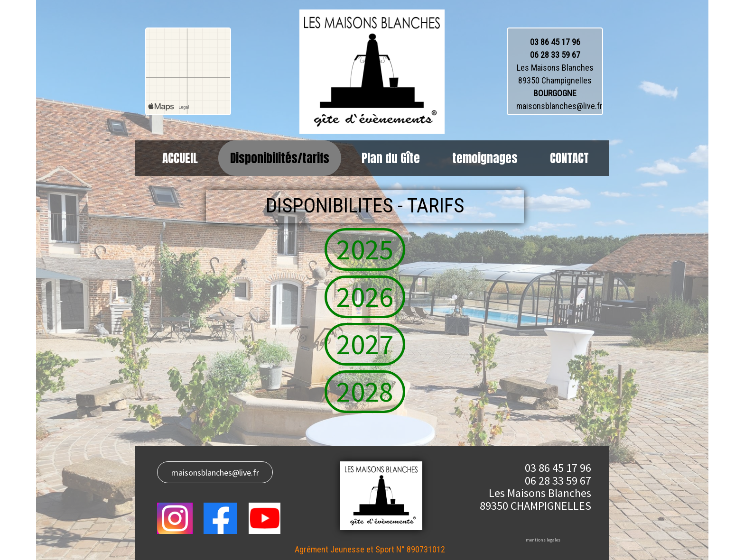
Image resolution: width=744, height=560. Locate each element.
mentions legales (543, 540)
